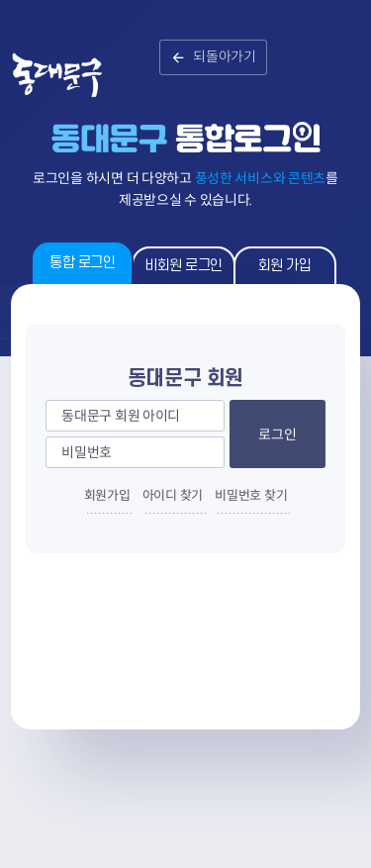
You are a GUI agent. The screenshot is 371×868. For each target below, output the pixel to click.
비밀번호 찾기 (251, 495)
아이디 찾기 (173, 495)
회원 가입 (285, 266)
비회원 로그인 (184, 266)
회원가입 (107, 495)
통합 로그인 (82, 263)
